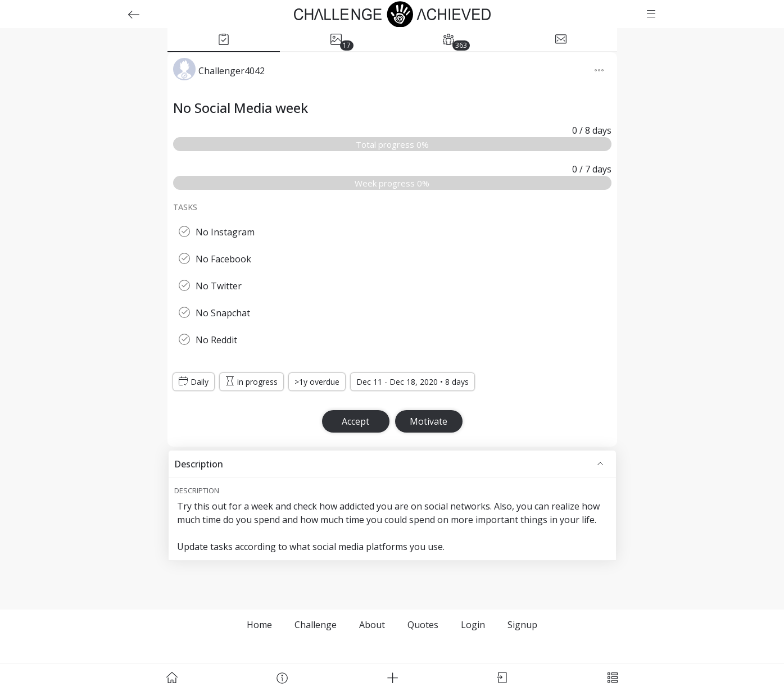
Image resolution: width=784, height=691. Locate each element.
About (372, 625)
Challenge (316, 625)
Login (473, 625)
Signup (522, 625)
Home (259, 625)
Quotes (423, 625)
